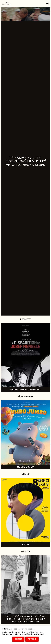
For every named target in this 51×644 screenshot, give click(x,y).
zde (43, 634)
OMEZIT (18, 639)
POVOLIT (32, 639)
